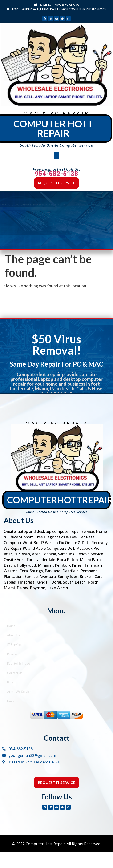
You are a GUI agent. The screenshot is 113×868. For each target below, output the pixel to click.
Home (11, 626)
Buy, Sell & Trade (18, 663)
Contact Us (15, 673)
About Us (14, 635)
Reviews (13, 654)
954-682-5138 (56, 174)
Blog (10, 682)
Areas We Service (19, 692)
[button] (56, 155)
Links (10, 701)
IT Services (15, 645)
